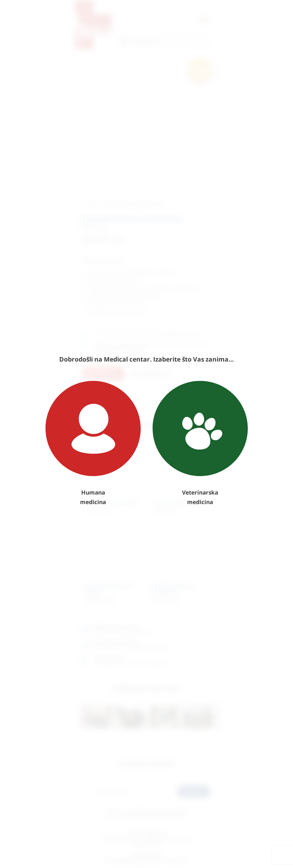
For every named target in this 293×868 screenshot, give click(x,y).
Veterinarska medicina (200, 443)
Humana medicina (93, 443)
